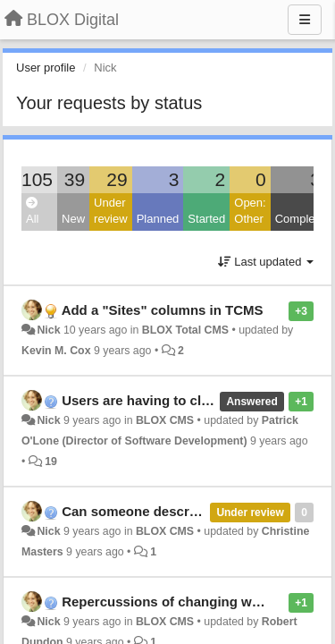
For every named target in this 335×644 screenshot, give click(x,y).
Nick (48, 330)
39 (75, 179)
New (73, 219)
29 (117, 179)
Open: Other (250, 211)
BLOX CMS (165, 420)
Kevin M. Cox (56, 351)
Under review (111, 211)
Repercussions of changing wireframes (187, 602)
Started (206, 219)
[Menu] (305, 20)
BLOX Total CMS (185, 330)
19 (51, 462)
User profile (46, 68)
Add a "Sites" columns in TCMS (163, 310)
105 (37, 179)
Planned (158, 219)
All (32, 212)
